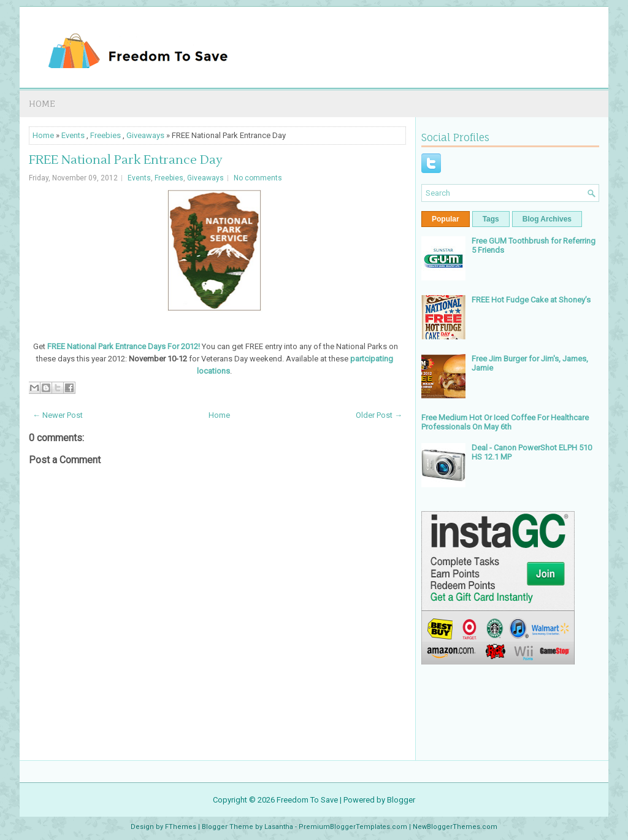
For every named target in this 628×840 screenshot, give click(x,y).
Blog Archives (547, 219)
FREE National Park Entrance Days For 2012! (124, 346)
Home (42, 103)
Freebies (105, 135)
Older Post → (379, 415)
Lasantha (279, 827)
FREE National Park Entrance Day (126, 160)
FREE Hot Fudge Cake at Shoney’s (531, 300)
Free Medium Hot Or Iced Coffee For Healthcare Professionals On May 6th (505, 422)
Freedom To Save (307, 800)
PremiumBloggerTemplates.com (353, 827)
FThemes (181, 827)
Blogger (401, 800)
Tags (491, 219)
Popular (446, 219)
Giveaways (145, 135)
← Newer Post (58, 415)
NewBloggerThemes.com (455, 827)
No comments (258, 178)
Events (73, 135)
